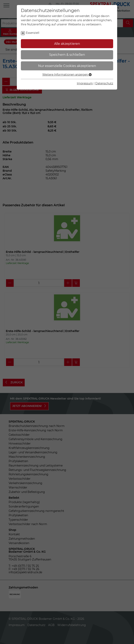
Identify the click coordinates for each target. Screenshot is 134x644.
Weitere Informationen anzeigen (67, 75)
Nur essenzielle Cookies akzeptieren (67, 66)
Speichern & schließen (67, 55)
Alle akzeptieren (67, 44)
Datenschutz (104, 83)
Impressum (85, 83)
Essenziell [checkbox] (33, 33)
